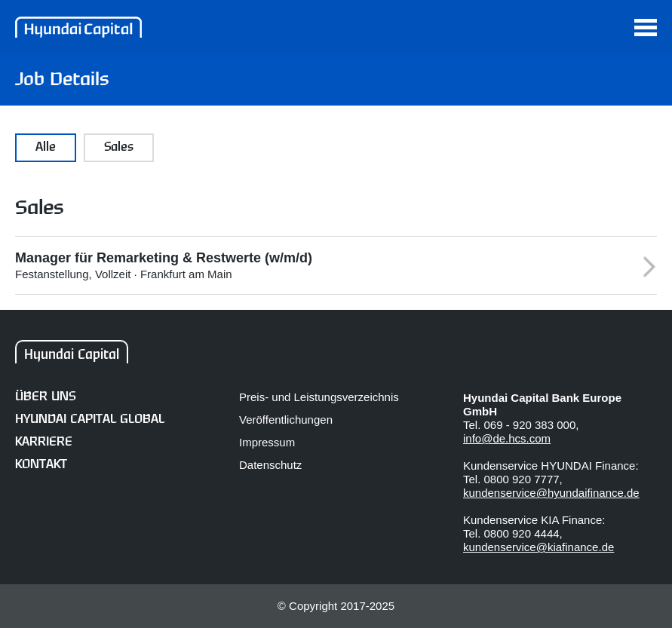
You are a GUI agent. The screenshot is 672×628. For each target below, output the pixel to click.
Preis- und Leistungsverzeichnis (319, 397)
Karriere (44, 442)
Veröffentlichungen (286, 420)
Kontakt (41, 465)
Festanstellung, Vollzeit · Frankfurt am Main (317, 265)
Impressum (267, 442)
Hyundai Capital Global (90, 420)
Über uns (45, 397)
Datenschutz (270, 465)
